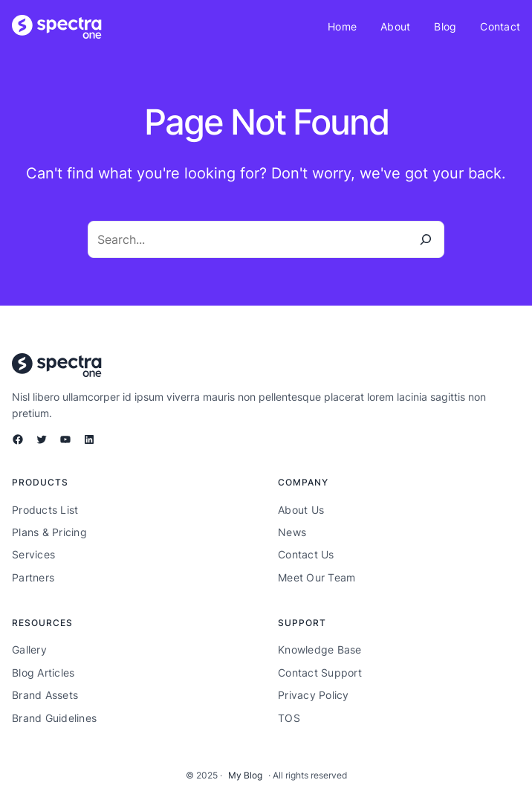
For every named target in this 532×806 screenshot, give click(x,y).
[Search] (426, 239)
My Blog (245, 775)
